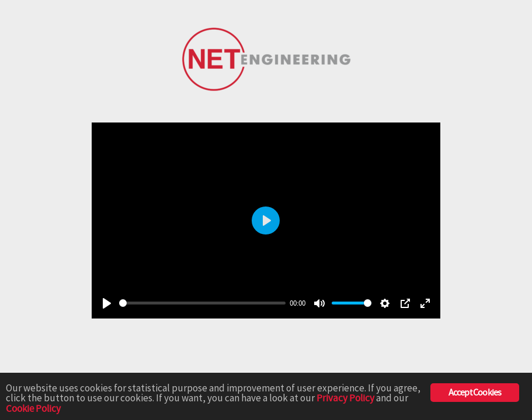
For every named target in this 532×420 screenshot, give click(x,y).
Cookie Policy (33, 409)
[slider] (202, 303)
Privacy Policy (345, 398)
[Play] (107, 303)
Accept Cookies (475, 393)
